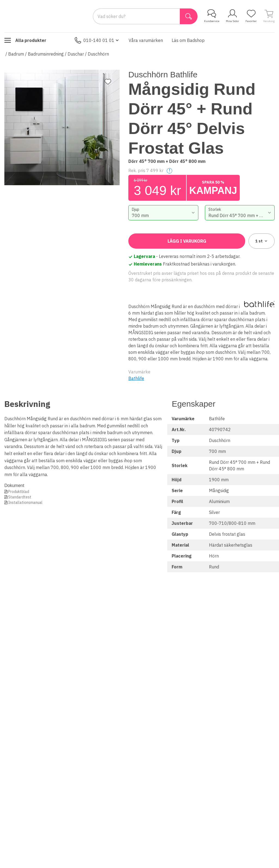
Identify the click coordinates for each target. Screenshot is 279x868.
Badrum (16, 54)
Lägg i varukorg (187, 241)
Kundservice (212, 16)
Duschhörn (98, 54)
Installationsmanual (25, 502)
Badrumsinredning (46, 54)
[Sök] (189, 16)
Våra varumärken (146, 40)
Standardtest (20, 497)
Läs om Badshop (188, 40)
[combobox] (163, 213)
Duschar (76, 54)
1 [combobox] (262, 241)
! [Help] (169, 171)
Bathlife (136, 378)
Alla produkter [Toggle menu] (25, 40)
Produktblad (19, 492)
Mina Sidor (232, 16)
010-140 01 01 (97, 40)
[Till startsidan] (45, 16)
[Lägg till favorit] (108, 82)
